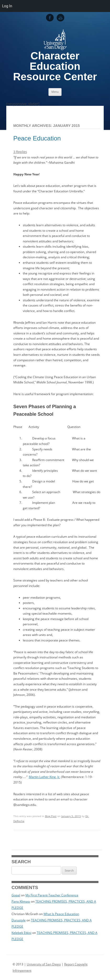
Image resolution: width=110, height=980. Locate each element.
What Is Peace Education (61, 914)
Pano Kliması (21, 901)
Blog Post (51, 816)
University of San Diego (44, 964)
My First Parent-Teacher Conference (52, 895)
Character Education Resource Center (55, 66)
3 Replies (20, 152)
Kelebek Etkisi (21, 933)
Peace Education (37, 138)
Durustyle (19, 920)
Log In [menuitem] (7, 6)
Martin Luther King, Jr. (45, 777)
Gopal (16, 895)
